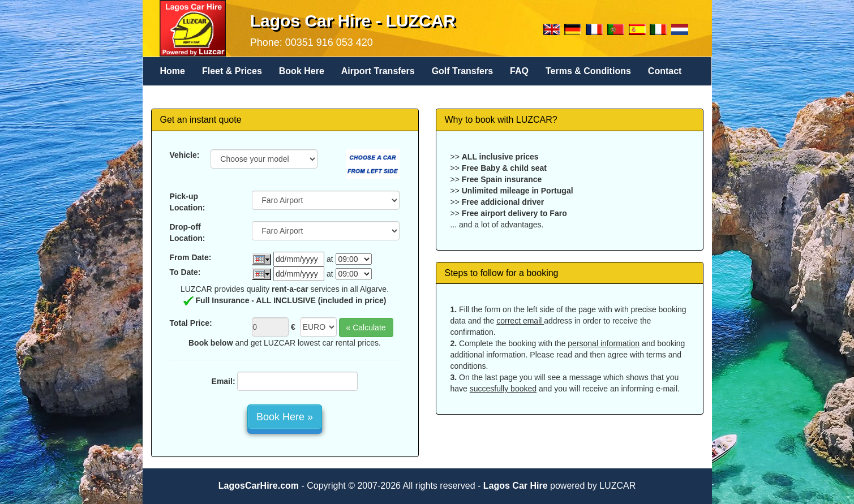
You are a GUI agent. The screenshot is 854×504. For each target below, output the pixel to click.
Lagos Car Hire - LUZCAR (353, 21)
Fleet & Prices (232, 71)
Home (173, 71)
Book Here (302, 71)
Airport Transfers (378, 71)
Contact (665, 71)
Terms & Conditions (588, 71)
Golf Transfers (462, 71)
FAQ (519, 71)
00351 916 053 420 (329, 42)
